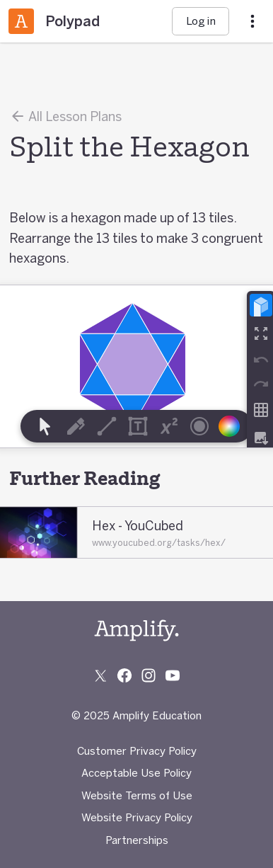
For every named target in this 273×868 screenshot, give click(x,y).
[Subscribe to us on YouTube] (173, 675)
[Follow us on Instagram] (149, 675)
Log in (201, 21)
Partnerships (137, 840)
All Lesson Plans (65, 116)
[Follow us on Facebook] (124, 675)
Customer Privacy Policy (137, 751)
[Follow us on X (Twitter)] (100, 675)
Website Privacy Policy (137, 817)
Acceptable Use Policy (136, 773)
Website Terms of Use (137, 795)
